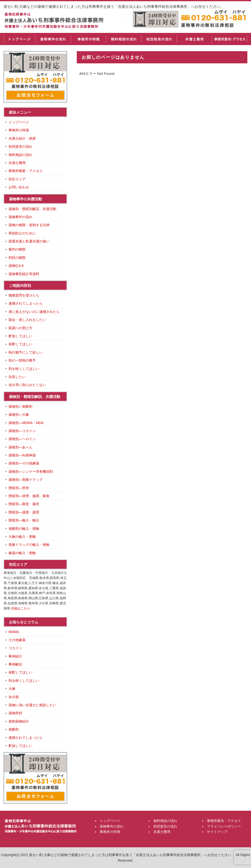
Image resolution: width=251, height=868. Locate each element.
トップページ (19, 39)
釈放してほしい (20, 336)
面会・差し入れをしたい (27, 320)
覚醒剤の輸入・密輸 (24, 529)
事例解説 (15, 664)
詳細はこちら (20, 608)
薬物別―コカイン (22, 431)
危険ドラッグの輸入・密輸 (29, 545)
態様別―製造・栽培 (24, 504)
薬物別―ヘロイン (22, 439)
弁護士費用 (194, 39)
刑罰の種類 (17, 258)
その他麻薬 (17, 640)
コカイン (15, 648)
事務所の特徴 (88, 39)
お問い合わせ (19, 187)
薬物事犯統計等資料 (24, 274)
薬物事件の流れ (53, 39)
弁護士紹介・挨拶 (22, 138)
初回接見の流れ (159, 39)
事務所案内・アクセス (230, 39)
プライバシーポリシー (224, 826)
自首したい (17, 377)
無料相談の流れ (124, 39)
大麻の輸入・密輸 (22, 537)
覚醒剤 (14, 729)
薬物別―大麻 (19, 415)
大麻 (12, 689)
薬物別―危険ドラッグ (26, 480)
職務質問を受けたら (24, 295)
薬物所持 (15, 713)
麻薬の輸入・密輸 (22, 553)
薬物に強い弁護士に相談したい (32, 705)
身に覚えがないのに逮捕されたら (34, 312)
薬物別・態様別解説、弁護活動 (32, 209)
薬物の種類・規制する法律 (29, 225)
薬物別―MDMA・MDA (26, 423)
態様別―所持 (19, 488)
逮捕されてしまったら (26, 303)
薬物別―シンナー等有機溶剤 (31, 472)
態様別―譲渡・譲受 (24, 512)
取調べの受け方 (20, 328)
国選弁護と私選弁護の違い (29, 241)
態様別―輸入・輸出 (24, 520)
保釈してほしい (20, 344)
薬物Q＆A (16, 266)
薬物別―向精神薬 (22, 455)
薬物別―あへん (20, 447)
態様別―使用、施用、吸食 (29, 496)
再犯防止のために (22, 233)
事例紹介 (15, 656)
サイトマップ (217, 832)
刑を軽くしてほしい (24, 369)
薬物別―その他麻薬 (24, 463)
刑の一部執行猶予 (22, 360)
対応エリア (17, 179)
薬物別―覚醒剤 (20, 406)
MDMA (14, 632)
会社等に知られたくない (27, 385)
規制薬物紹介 (19, 721)
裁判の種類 (17, 249)
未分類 (14, 697)
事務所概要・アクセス (26, 171)
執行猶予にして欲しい (26, 352)
